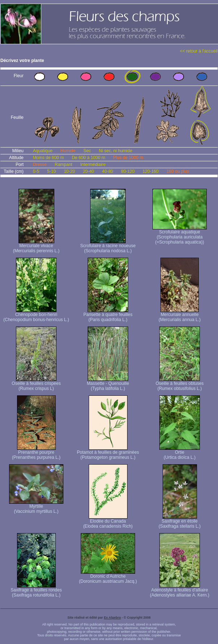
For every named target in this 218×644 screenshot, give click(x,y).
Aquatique (43, 151)
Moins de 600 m (48, 158)
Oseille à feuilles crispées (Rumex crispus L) (36, 384)
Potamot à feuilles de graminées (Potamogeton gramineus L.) (108, 453)
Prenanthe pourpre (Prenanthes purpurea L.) (36, 453)
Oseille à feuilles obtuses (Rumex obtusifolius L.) (180, 384)
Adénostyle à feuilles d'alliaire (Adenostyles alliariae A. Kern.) (180, 591)
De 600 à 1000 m (88, 158)
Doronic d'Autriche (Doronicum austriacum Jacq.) (108, 577)
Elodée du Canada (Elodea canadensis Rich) (108, 522)
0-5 (36, 171)
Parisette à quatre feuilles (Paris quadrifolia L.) (108, 315)
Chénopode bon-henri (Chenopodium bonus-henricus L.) (36, 315)
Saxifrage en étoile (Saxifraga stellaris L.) (180, 522)
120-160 (151, 171)
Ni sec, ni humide (116, 151)
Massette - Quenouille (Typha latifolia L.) (108, 384)
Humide (68, 151)
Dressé (40, 165)
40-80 (108, 171)
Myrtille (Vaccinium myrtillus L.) (36, 507)
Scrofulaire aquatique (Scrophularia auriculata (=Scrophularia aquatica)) (180, 235)
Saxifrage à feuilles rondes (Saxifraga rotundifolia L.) (36, 591)
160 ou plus (178, 171)
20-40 (89, 171)
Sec (87, 151)
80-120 (128, 171)
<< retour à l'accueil (199, 51)
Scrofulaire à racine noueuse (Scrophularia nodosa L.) (108, 246)
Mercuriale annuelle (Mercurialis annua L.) (180, 315)
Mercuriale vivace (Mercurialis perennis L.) (36, 246)
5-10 (51, 171)
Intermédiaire (93, 165)
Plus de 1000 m (128, 158)
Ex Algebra (112, 618)
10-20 (69, 171)
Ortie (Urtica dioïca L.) (180, 453)
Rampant (64, 165)
